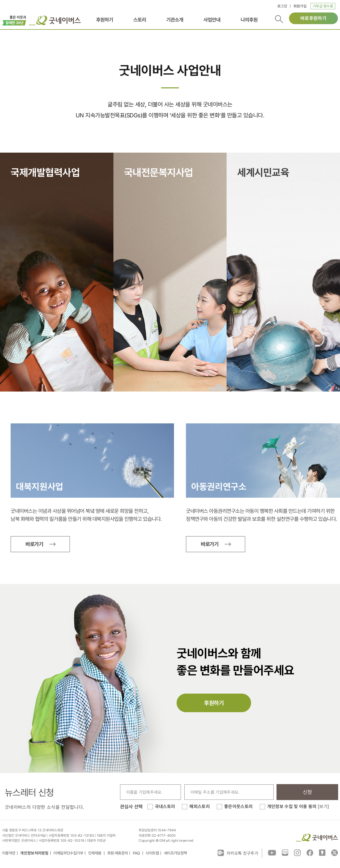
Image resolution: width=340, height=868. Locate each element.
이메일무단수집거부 (68, 853)
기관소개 (175, 20)
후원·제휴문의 (118, 853)
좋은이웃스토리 (238, 806)
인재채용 (95, 853)
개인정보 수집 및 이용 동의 (298, 806)
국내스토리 (165, 806)
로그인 (282, 6)
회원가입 (300, 6)
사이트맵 (152, 853)
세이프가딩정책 (175, 853)
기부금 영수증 (323, 6)
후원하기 (105, 20)
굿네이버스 (317, 838)
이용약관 (9, 853)
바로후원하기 (313, 18)
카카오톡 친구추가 (238, 853)
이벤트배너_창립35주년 (14, 20)
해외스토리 (200, 806)
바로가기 (34, 544)
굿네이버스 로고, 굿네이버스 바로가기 (55, 20)
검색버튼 (279, 19)
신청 (307, 792)
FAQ (137, 853)
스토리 (140, 20)
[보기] (323, 806)
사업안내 (212, 20)
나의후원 (249, 20)
